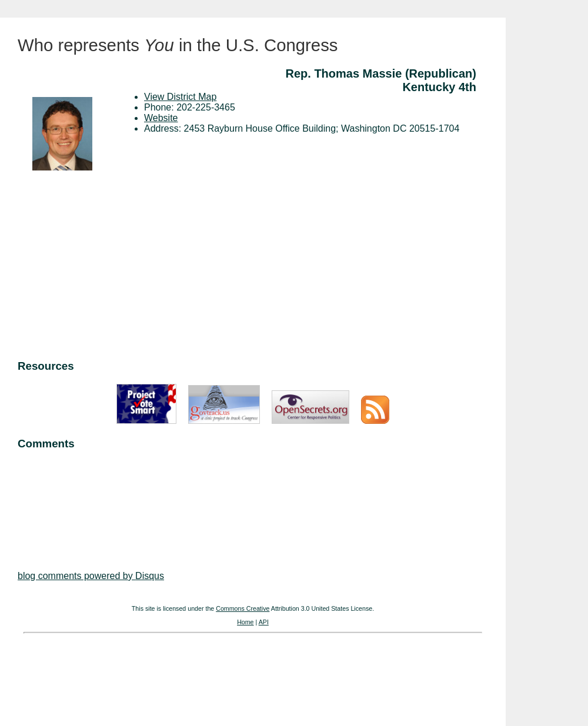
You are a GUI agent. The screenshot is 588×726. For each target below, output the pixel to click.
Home (245, 622)
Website (161, 118)
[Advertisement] (253, 267)
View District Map (180, 97)
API (264, 622)
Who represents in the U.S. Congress (178, 45)
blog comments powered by (91, 576)
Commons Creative (243, 608)
